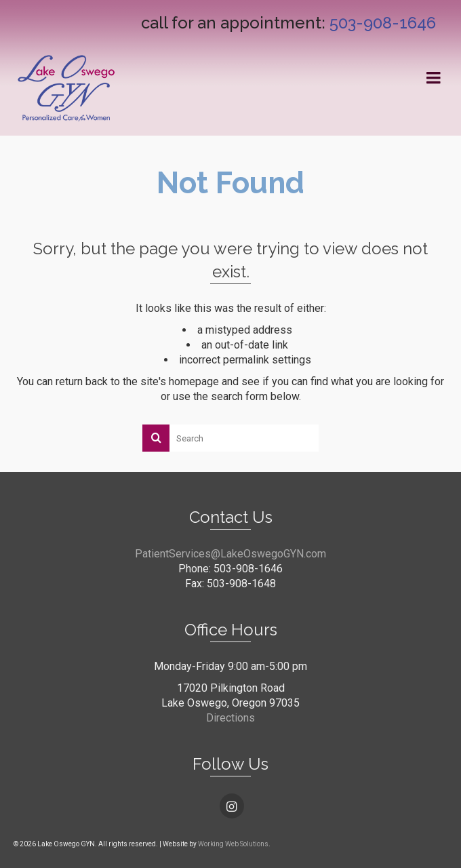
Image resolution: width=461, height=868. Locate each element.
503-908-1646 (383, 23)
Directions (230, 718)
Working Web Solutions (233, 844)
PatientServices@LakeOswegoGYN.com (230, 554)
